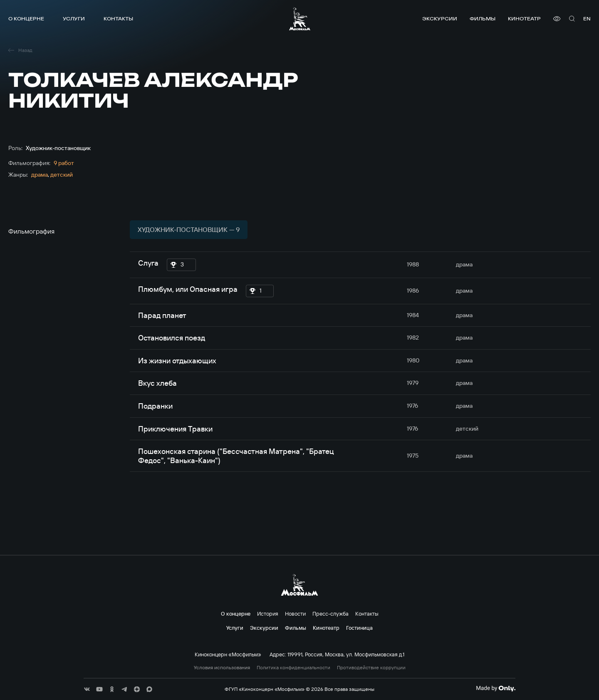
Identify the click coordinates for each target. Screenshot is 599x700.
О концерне (26, 18)
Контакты (118, 18)
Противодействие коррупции (371, 668)
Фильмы (483, 18)
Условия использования (222, 668)
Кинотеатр (524, 18)
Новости (295, 614)
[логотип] (300, 19)
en (587, 18)
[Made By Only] (496, 688)
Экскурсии (440, 18)
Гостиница (359, 628)
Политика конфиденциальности (293, 668)
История (268, 614)
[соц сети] (87, 689)
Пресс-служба (330, 614)
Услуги (74, 18)
